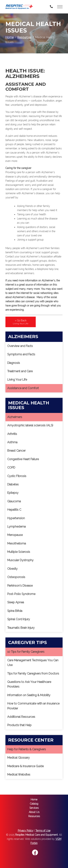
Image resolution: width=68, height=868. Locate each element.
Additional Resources (21, 717)
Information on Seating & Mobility (29, 695)
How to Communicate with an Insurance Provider (33, 706)
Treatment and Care (20, 371)
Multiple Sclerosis (19, 552)
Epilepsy (13, 493)
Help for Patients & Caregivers (27, 749)
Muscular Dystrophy (20, 560)
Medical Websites (19, 775)
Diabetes (13, 484)
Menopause (15, 535)
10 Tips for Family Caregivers (26, 652)
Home (10, 37)
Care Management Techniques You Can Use (33, 663)
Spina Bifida (15, 611)
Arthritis (12, 434)
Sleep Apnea (16, 602)
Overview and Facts (20, 346)
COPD (11, 468)
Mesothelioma (17, 543)
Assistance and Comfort (23, 388)
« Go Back (21, 322)
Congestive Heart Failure (23, 459)
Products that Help (19, 725)
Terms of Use (43, 831)
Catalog (34, 804)
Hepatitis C (14, 510)
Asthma (12, 442)
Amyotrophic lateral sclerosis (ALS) (30, 425)
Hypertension (16, 518)
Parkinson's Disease (20, 586)
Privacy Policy (26, 831)
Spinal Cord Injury (19, 619)
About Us (34, 812)
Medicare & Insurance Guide (25, 766)
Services (34, 808)
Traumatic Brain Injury (21, 628)
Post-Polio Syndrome (21, 594)
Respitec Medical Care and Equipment (36, 835)
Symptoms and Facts (21, 354)
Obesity (12, 569)
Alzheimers (15, 417)
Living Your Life (17, 380)
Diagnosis (14, 363)
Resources (24, 37)
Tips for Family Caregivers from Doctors (33, 674)
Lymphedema (17, 527)
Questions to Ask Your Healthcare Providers (29, 684)
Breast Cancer (16, 451)
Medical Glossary (18, 758)
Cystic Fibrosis (17, 476)
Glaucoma (14, 501)
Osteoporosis (16, 577)
